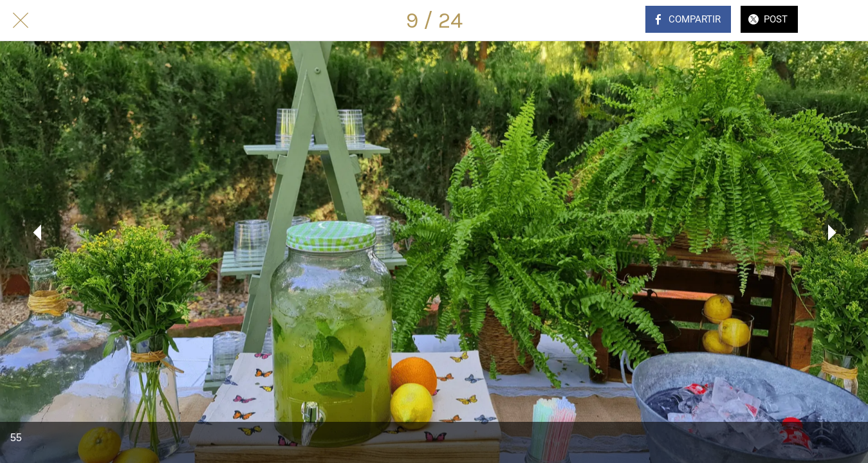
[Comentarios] (835, 21)
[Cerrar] (21, 21)
